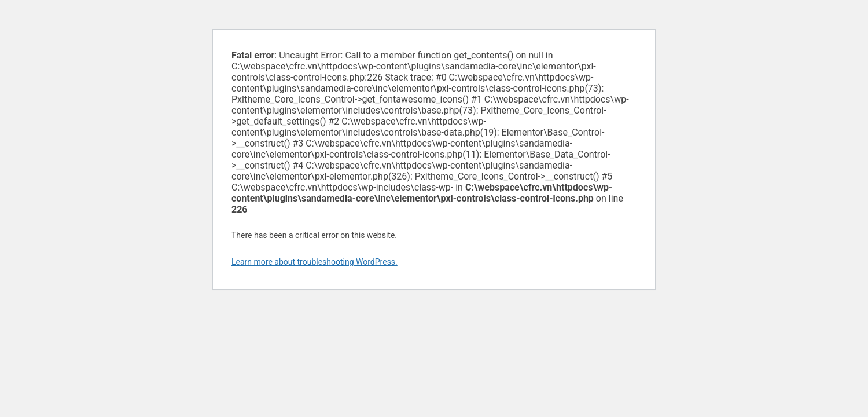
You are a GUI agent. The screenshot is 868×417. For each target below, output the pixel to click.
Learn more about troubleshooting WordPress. (315, 262)
